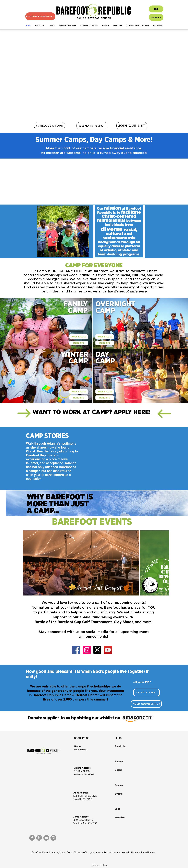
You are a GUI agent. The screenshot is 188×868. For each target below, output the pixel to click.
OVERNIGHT (115, 304)
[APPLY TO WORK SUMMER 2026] (40, 16)
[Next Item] (164, 563)
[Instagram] (87, 650)
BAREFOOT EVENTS (92, 522)
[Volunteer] (125, 818)
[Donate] (125, 786)
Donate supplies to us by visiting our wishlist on (74, 718)
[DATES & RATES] (79, 337)
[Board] (125, 770)
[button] (40, 26)
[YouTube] (108, 650)
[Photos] (125, 762)
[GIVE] (156, 9)
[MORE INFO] (79, 343)
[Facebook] (76, 650)
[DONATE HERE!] (146, 692)
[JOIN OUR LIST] (132, 126)
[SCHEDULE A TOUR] (50, 126)
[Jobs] (125, 809)
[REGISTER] (156, 17)
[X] (97, 650)
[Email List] (125, 746)
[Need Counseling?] (146, 704)
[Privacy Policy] (99, 865)
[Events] (125, 794)
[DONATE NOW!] (92, 126)
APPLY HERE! (132, 412)
